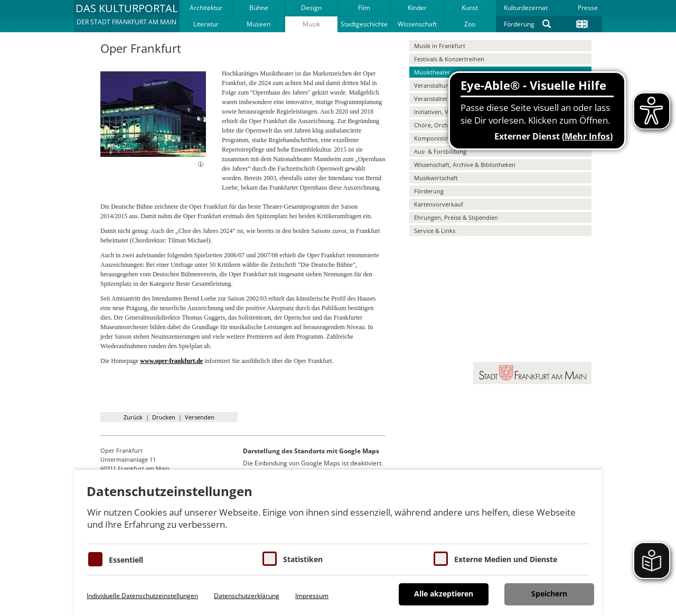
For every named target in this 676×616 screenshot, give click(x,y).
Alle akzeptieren (444, 594)
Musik (311, 24)
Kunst (470, 8)
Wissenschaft (417, 24)
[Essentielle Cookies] (95, 559)
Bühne (259, 8)
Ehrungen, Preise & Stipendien (456, 217)
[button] (126, 16)
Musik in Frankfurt (440, 46)
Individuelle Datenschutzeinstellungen (142, 596)
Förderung (519, 24)
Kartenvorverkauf (439, 204)
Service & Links (435, 231)
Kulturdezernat (526, 8)
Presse (588, 8)
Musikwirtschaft (436, 178)
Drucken (164, 417)
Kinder (417, 8)
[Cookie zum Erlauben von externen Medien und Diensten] (441, 559)
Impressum (312, 596)
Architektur (206, 8)
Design (311, 8)
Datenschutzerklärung (247, 596)
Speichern (549, 594)
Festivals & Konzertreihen (449, 59)
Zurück (133, 417)
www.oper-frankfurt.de (171, 361)
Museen (259, 24)
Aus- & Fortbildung (440, 151)
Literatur (206, 24)
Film (364, 8)
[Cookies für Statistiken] (270, 559)
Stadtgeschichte (364, 24)
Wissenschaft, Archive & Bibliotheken (465, 165)
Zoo (470, 24)
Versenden (200, 417)
